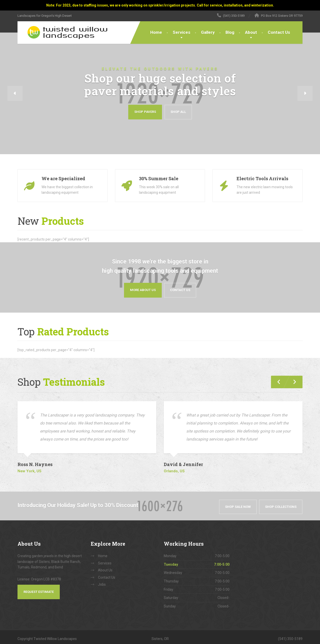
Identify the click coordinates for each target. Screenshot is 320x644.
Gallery (208, 32)
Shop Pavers (145, 112)
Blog (230, 32)
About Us (105, 567)
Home (156, 32)
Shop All (178, 112)
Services (181, 32)
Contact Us (279, 32)
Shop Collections (281, 503)
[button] (15, 93)
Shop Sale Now (238, 503)
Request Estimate (39, 588)
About (251, 32)
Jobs (102, 581)
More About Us (143, 288)
